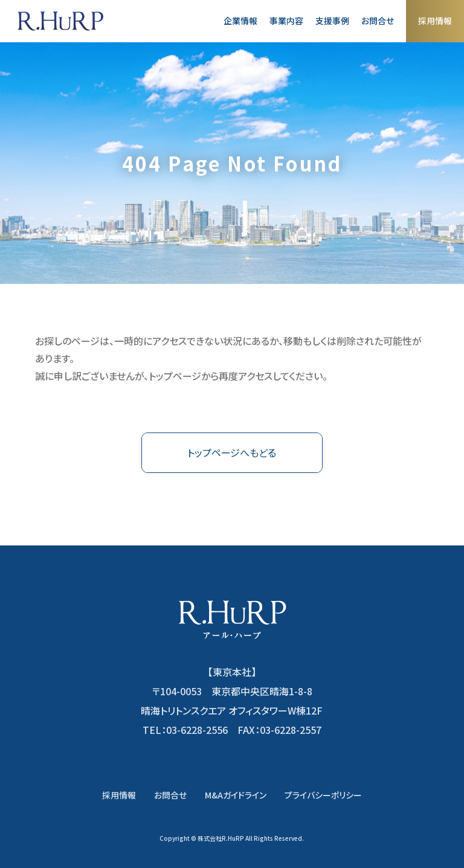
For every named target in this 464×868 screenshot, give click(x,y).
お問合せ (378, 21)
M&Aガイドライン (236, 795)
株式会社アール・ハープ (60, 21)
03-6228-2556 (197, 730)
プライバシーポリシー (323, 795)
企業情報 (240, 21)
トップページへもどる (232, 452)
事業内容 (286, 21)
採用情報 (435, 21)
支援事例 (332, 21)
